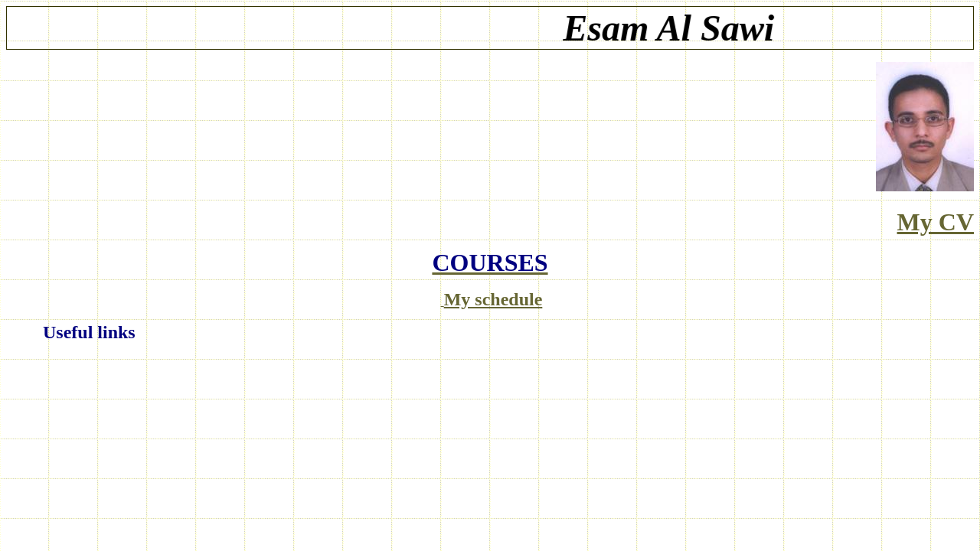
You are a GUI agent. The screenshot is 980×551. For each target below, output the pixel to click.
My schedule (493, 299)
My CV (936, 222)
